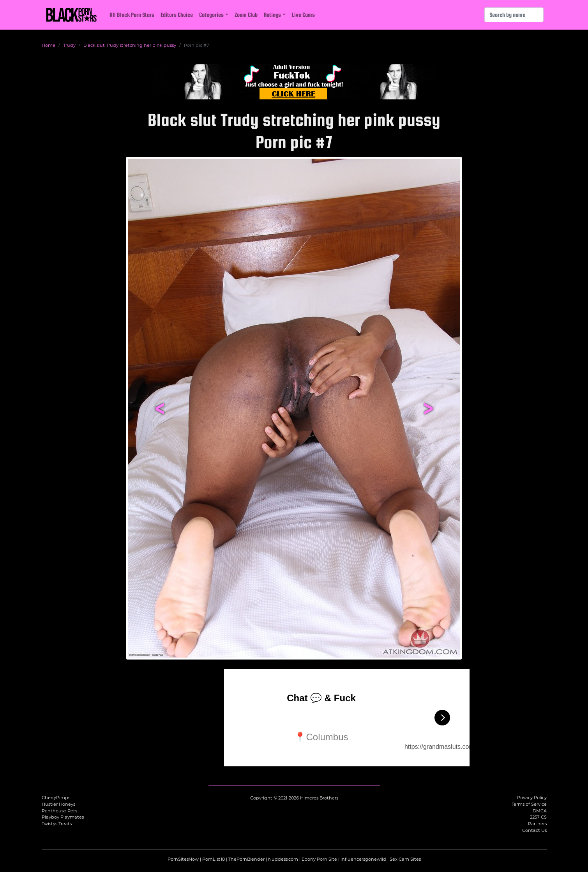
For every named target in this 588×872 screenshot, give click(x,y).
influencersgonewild (363, 859)
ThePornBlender (246, 859)
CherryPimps (56, 798)
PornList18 (214, 859)
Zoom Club (246, 15)
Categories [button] (211, 15)
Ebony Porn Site (319, 859)
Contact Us (534, 830)
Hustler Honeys (58, 804)
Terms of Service (529, 804)
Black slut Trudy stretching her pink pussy (130, 45)
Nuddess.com (283, 859)
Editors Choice (177, 15)
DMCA (540, 811)
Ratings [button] (272, 15)
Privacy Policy (532, 798)
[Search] (514, 15)
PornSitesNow (183, 859)
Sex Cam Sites (405, 859)
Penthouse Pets (59, 811)
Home (49, 45)
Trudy (69, 45)
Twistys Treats (57, 824)
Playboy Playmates (63, 817)
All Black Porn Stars (132, 15)
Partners (537, 824)
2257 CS (538, 817)
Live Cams (303, 15)
